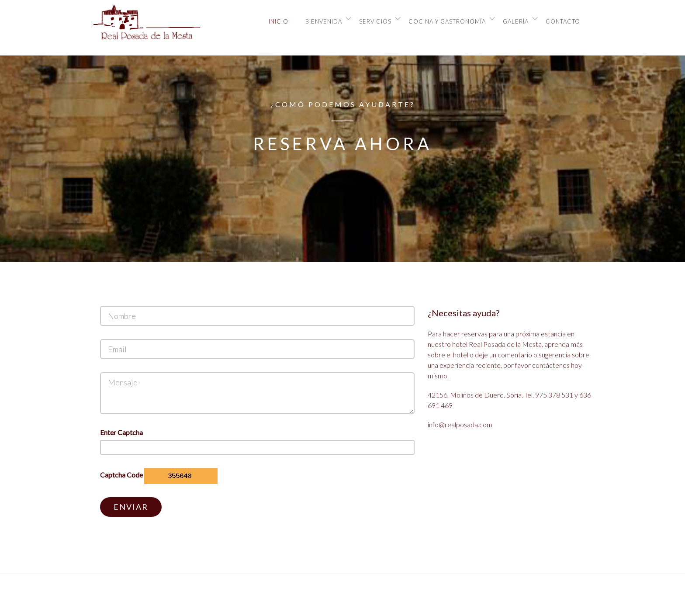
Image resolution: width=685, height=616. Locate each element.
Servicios (375, 21)
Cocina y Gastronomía (447, 21)
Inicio (278, 21)
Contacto (563, 21)
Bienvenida (324, 21)
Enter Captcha (121, 432)
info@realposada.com (460, 424)
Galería (516, 21)
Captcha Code (121, 475)
